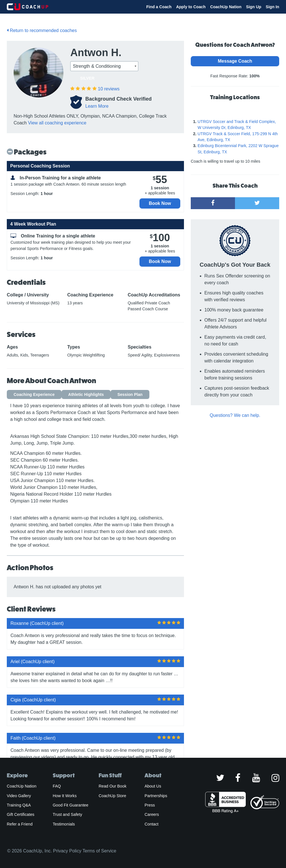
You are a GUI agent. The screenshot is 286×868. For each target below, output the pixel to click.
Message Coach (235, 61)
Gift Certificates (21, 814)
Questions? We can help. (235, 415)
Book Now (160, 203)
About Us (153, 786)
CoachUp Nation (226, 7)
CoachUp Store (112, 796)
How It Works (65, 796)
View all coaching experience (57, 123)
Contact (152, 824)
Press (150, 805)
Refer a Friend (20, 824)
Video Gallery (19, 796)
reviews (109, 89)
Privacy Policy (67, 851)
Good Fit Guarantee (71, 805)
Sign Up (254, 7)
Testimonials (64, 824)
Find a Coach (159, 7)
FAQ (57, 786)
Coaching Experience (34, 394)
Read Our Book (113, 786)
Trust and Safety (67, 814)
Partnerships (156, 796)
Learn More (97, 106)
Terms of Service (99, 851)
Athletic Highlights (86, 394)
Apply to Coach (191, 7)
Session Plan (130, 394)
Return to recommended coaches (42, 30)
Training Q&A (19, 805)
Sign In (273, 7)
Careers (152, 814)
